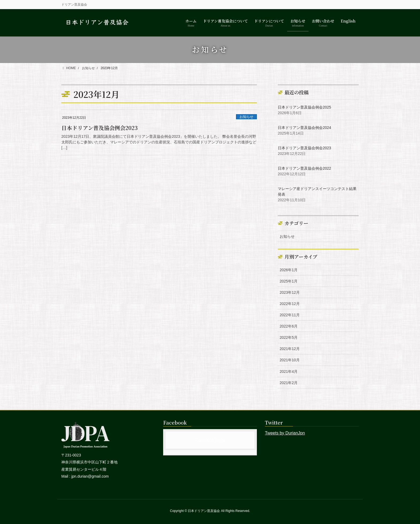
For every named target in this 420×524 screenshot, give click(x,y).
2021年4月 (289, 371)
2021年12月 (290, 349)
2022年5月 (289, 337)
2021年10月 (290, 360)
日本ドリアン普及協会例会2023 (100, 128)
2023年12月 (290, 292)
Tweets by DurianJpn (285, 433)
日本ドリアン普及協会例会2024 (304, 128)
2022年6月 (289, 326)
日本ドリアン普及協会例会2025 (304, 107)
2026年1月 (289, 270)
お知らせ (246, 117)
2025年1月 (289, 281)
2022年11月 (290, 315)
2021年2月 (289, 383)
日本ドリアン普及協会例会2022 (304, 168)
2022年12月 (290, 304)
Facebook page (210, 440)
